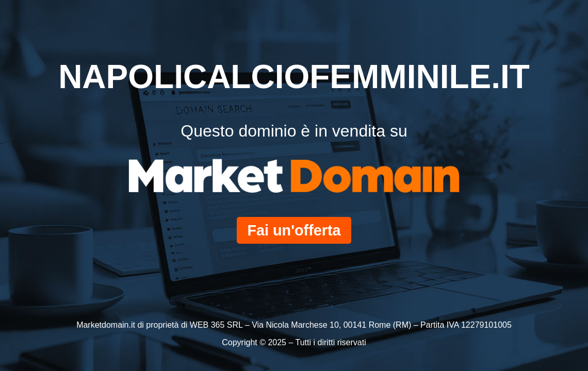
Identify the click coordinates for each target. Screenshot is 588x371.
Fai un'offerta (294, 230)
